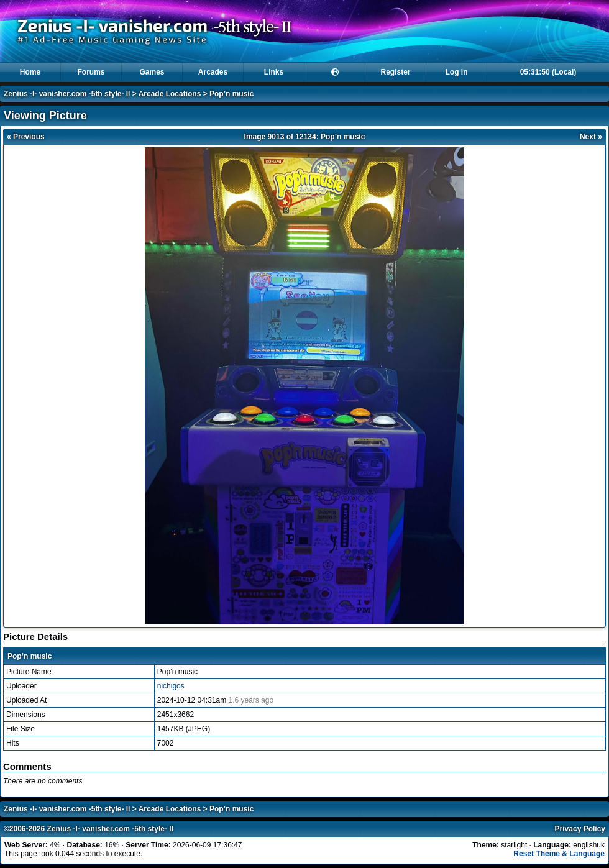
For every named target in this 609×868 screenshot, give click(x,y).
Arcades (213, 72)
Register (395, 72)
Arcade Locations (170, 94)
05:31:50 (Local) (548, 72)
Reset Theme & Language (559, 854)
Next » (591, 137)
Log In (457, 72)
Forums (91, 72)
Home (30, 72)
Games (152, 72)
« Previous (26, 137)
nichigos (171, 686)
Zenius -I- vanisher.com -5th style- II (67, 94)
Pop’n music (231, 94)
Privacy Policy (580, 829)
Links (274, 72)
